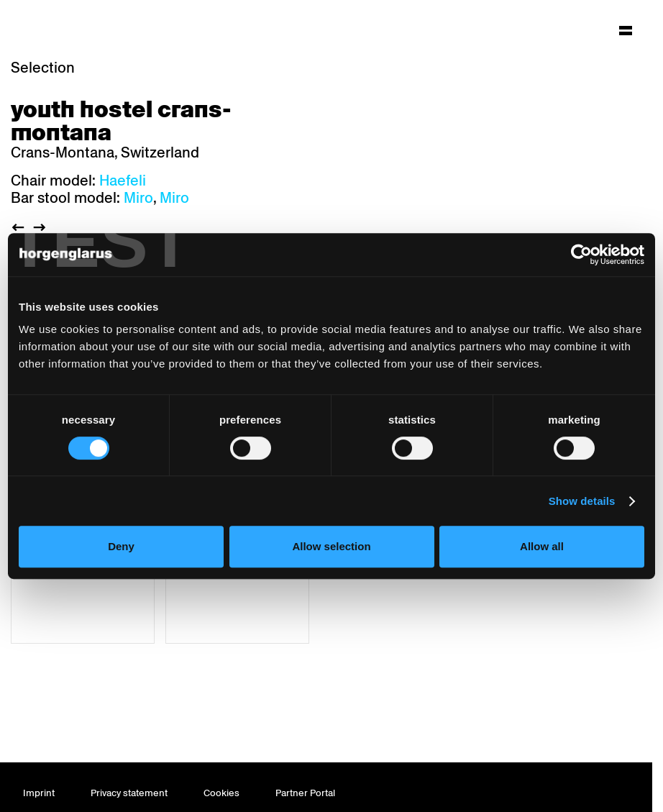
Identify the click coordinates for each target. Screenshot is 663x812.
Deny (121, 546)
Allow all (542, 546)
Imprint (39, 793)
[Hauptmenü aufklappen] (626, 30)
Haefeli (123, 181)
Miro (138, 198)
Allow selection (331, 546)
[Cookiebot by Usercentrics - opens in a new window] (581, 255)
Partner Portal (305, 793)
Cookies (221, 793)
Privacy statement (129, 793)
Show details (582, 501)
